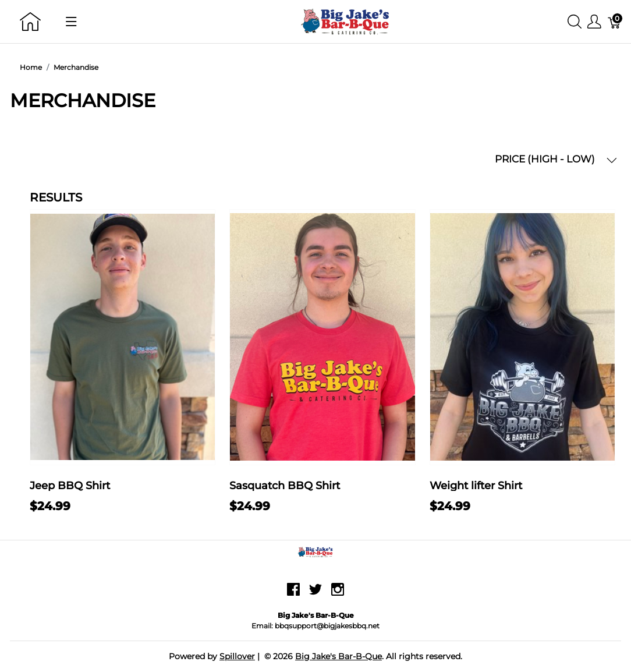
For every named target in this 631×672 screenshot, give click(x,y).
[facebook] (293, 594)
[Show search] (575, 22)
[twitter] (316, 594)
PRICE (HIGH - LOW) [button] (556, 159)
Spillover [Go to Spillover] (237, 656)
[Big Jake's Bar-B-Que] (346, 21)
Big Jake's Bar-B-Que (338, 656)
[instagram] (338, 594)
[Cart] (615, 22)
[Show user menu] (594, 22)
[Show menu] (71, 22)
